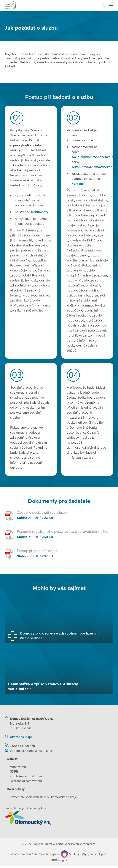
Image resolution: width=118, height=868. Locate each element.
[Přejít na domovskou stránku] (10, 6)
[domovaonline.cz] (41, 854)
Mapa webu (18, 767)
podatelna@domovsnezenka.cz (32, 751)
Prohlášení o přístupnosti (27, 776)
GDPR (14, 772)
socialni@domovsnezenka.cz (93, 157)
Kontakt (77, 184)
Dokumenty (40, 212)
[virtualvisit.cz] (75, 854)
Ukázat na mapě (21, 737)
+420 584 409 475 (22, 746)
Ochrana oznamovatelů (26, 781)
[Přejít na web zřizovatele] (59, 818)
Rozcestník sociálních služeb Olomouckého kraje (43, 797)
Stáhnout (24, 518)
